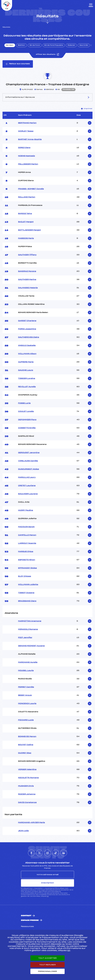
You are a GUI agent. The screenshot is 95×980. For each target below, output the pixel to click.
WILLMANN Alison (27, 354)
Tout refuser (47, 965)
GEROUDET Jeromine (29, 453)
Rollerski (71, 45)
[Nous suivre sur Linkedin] (64, 853)
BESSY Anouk (25, 695)
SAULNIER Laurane (28, 494)
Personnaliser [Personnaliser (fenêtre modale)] (48, 971)
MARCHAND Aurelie (28, 662)
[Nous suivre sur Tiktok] (56, 853)
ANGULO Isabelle (27, 346)
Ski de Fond (35, 45)
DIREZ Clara (24, 148)
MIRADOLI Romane (28, 629)
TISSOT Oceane (26, 593)
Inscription (48, 883)
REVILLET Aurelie (27, 387)
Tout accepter (48, 958)
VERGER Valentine (27, 770)
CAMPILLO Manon (27, 535)
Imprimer (87, 109)
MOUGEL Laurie (26, 671)
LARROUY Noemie (27, 543)
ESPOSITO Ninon (27, 560)
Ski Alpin (10, 45)
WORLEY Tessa (26, 131)
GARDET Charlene (27, 321)
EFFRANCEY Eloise (28, 568)
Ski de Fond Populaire (54, 45)
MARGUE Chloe (26, 552)
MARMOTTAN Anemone (30, 621)
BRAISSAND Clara (27, 601)
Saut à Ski (84, 45)
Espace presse (30, 920)
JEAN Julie (23, 831)
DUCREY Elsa (25, 753)
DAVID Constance (27, 803)
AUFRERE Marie (26, 362)
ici (48, 896)
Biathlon (21, 45)
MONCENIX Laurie (27, 704)
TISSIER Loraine (27, 379)
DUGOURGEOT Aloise (29, 469)
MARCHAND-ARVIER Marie (32, 823)
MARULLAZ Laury (27, 477)
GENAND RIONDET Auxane (31, 646)
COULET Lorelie (26, 411)
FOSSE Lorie (24, 403)
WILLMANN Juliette (28, 585)
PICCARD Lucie (26, 720)
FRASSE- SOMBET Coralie (31, 189)
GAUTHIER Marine (27, 280)
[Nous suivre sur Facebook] (31, 853)
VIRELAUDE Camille (28, 461)
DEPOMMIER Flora (27, 420)
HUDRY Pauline (26, 510)
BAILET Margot (26, 222)
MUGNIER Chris (26, 786)
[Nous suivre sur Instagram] (48, 853)
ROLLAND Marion (27, 197)
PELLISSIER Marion (28, 164)
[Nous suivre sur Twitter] (39, 853)
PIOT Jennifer (25, 638)
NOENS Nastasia (27, 156)
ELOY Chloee (25, 576)
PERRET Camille (26, 687)
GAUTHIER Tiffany (27, 255)
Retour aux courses (18, 64)
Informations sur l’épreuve (48, 97)
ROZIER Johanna (27, 794)
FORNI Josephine (27, 329)
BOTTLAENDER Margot (30, 230)
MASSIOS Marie (26, 238)
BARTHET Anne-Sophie (30, 139)
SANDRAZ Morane (27, 271)
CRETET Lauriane (27, 486)
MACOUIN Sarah (26, 527)
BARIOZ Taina (25, 214)
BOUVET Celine (26, 745)
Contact (26, 916)
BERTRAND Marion (27, 123)
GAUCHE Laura (26, 370)
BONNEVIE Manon (27, 737)
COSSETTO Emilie (27, 428)
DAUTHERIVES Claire (29, 337)
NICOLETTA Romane (29, 778)
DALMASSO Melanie (28, 288)
